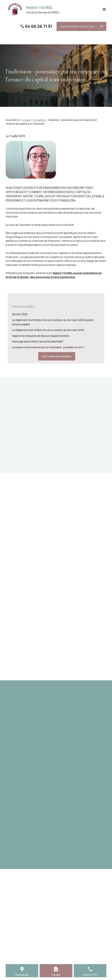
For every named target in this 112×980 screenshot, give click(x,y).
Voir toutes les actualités (57, 356)
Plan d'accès (22, 975)
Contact (56, 975)
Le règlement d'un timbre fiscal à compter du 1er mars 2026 (48, 330)
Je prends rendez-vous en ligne (82, 27)
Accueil (26, 120)
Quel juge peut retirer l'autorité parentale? (38, 341)
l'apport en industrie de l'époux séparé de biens (41, 336)
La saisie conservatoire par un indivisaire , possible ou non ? (48, 347)
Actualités (39, 120)
